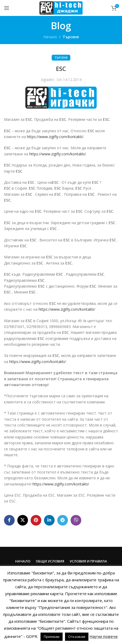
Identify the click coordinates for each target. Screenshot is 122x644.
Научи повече (104, 636)
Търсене (71, 37)
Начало (50, 37)
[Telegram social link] (63, 520)
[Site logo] (61, 8)
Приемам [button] (52, 637)
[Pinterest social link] (36, 520)
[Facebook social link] (9, 520)
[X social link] (23, 520)
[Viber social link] (76, 520)
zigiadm (47, 80)
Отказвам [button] (77, 637)
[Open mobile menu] (7, 8)
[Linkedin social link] (49, 520)
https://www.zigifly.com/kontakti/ (55, 137)
